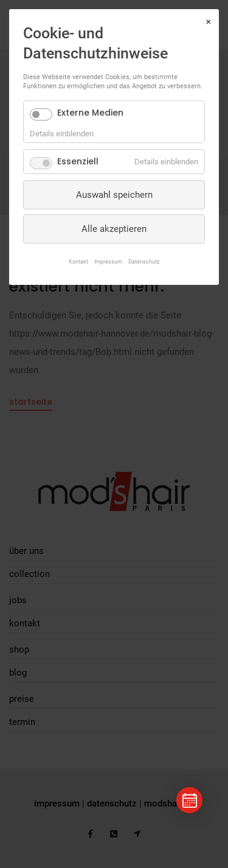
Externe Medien (90, 113)
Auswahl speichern (114, 195)
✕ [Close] (208, 22)
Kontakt (78, 262)
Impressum (108, 262)
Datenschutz (144, 262)
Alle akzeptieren (114, 229)
